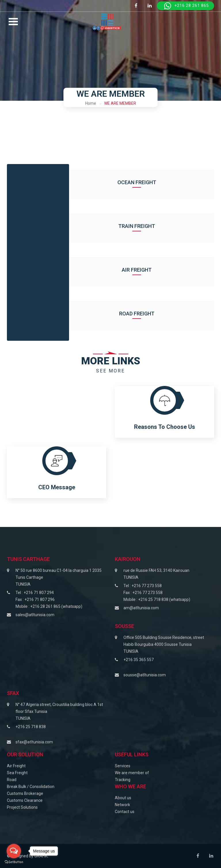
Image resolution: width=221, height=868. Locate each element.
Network (122, 805)
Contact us (125, 812)
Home (91, 103)
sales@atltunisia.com (35, 615)
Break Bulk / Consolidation (31, 787)
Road (12, 780)
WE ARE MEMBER (120, 103)
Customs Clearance (25, 800)
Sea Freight (17, 773)
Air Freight (142, 270)
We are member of (132, 773)
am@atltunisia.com (141, 608)
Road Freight (142, 314)
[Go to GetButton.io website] (14, 862)
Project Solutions (22, 807)
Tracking (123, 780)
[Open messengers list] (14, 851)
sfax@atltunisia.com (34, 742)
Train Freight (142, 226)
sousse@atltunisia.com (145, 675)
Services (123, 766)
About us (123, 798)
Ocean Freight (142, 182)
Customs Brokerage (25, 793)
